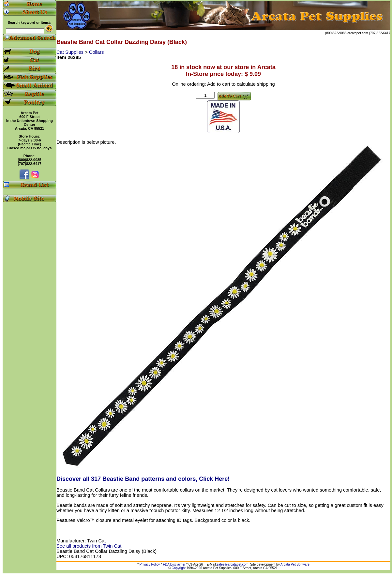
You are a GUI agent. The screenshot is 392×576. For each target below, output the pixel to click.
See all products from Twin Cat (89, 546)
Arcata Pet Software (295, 564)
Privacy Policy (150, 564)
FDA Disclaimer (174, 564)
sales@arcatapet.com (233, 564)
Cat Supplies (71, 52)
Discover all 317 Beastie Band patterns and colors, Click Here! (143, 479)
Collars (97, 52)
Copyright (179, 568)
